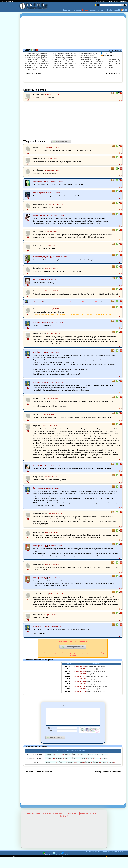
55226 (67, 687)
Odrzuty (85, 10)
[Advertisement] (10, 434)
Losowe (93, 10)
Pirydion (36, 628)
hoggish (36, 467)
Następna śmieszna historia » (108, 777)
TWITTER (57, 860)
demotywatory (44, 862)
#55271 (60, 760)
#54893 (50, 764)
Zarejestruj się (113, 1)
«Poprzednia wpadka (33, 75)
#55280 (91, 760)
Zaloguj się (123, 1)
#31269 (98, 768)
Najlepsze (77, 10)
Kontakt (117, 10)
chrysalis (36, 195)
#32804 (112, 768)
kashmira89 (37, 218)
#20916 (72, 768)
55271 (67, 669)
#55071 (84, 760)
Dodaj (110, 10)
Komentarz (72, 708)
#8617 (89, 768)
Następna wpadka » (113, 75)
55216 (67, 672)
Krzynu (36, 281)
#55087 (98, 760)
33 (108, 55)
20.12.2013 (113, 50)
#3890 (63, 768)
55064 (67, 681)
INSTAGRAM (47, 860)
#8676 (81, 768)
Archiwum (102, 10)
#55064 (50, 760)
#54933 (105, 764)
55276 (67, 675)
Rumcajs (36, 548)
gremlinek (34, 304)
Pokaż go (104, 304)
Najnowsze (67, 10)
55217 (67, 690)
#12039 (52, 768)
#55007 (91, 764)
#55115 (76, 760)
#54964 (98, 764)
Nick (50, 733)
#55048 (76, 764)
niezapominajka (39, 259)
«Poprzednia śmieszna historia (38, 777)
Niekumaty (37, 183)
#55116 (105, 760)
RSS (124, 10)
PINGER (65, 860)
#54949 (60, 764)
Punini (35, 490)
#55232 (68, 760)
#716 (105, 768)
